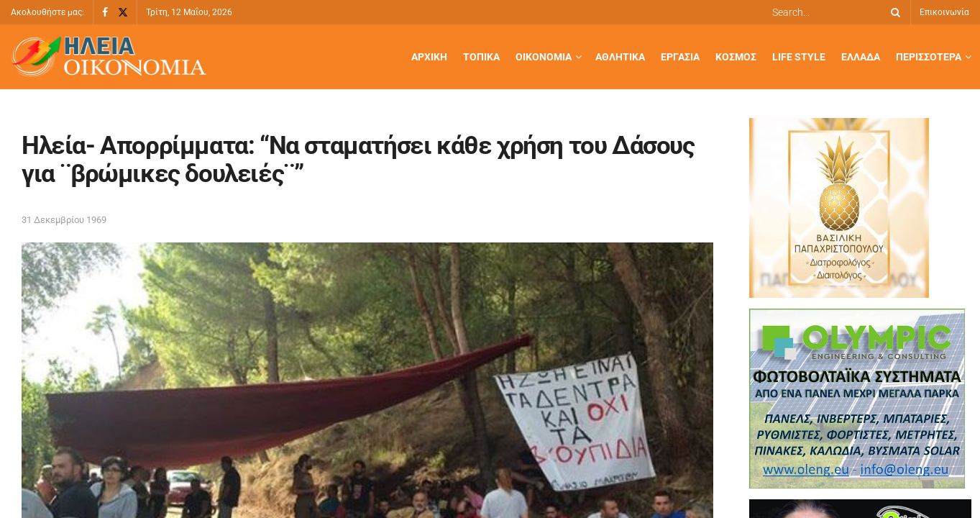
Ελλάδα (861, 57)
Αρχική (429, 57)
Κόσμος (736, 57)
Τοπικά (481, 57)
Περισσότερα (929, 57)
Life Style (799, 57)
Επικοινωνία (944, 12)
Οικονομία (544, 57)
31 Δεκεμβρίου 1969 (64, 220)
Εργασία (680, 57)
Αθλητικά (620, 57)
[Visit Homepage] (109, 57)
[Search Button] (893, 12)
